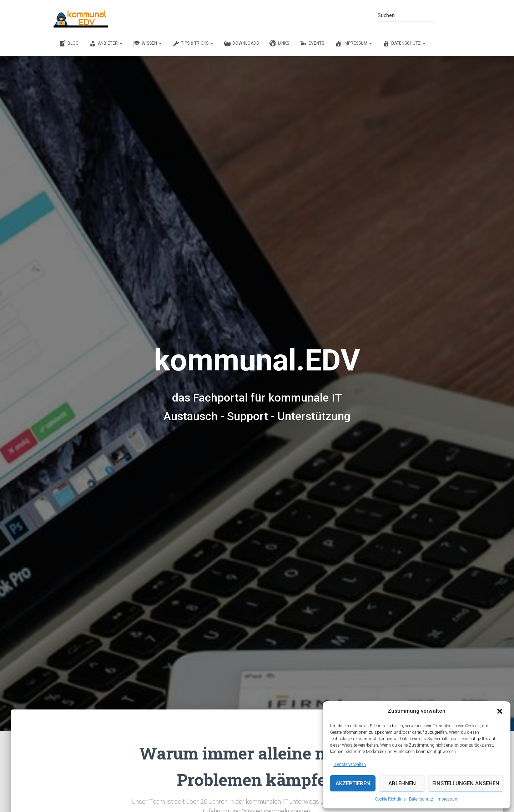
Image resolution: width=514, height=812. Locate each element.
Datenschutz (421, 799)
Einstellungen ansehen (466, 783)
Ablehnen (402, 783)
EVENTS (312, 44)
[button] (500, 711)
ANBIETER (106, 44)
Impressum (448, 799)
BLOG (69, 44)
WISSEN (147, 44)
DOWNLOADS (241, 44)
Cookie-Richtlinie (390, 799)
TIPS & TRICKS (193, 44)
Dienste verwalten (350, 764)
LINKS (279, 44)
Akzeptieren (353, 783)
